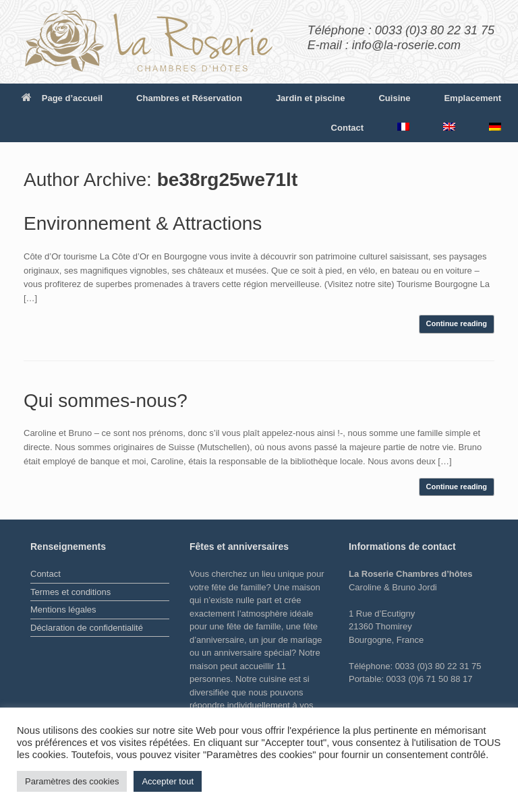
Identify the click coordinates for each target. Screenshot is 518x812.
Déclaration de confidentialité (87, 628)
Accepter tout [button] (168, 781)
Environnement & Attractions (143, 223)
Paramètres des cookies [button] (72, 781)
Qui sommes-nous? (106, 401)
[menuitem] (403, 127)
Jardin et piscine (311, 98)
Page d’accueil (62, 98)
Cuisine (394, 98)
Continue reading (457, 323)
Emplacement (472, 98)
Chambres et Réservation (189, 98)
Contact (347, 128)
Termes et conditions (70, 592)
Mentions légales (63, 610)
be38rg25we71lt (228, 180)
